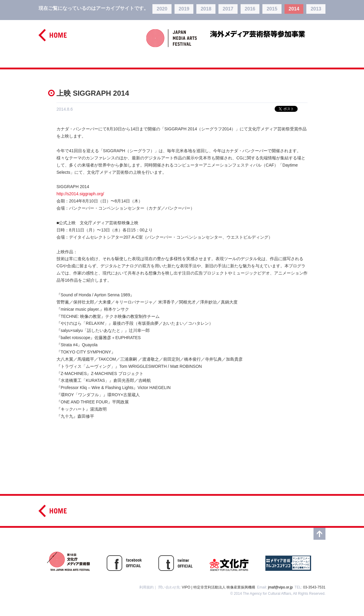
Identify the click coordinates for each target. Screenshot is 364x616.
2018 (206, 9)
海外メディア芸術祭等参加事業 (268, 33)
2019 (184, 9)
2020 (162, 9)
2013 (316, 9)
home (53, 35)
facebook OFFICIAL (124, 561)
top (319, 534)
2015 (272, 9)
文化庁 (229, 561)
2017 (228, 9)
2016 (250, 9)
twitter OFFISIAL (176, 561)
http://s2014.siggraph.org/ (80, 194)
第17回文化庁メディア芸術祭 (68, 561)
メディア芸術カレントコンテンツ (288, 561)
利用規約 (146, 587)
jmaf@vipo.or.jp (280, 587)
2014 (294, 9)
